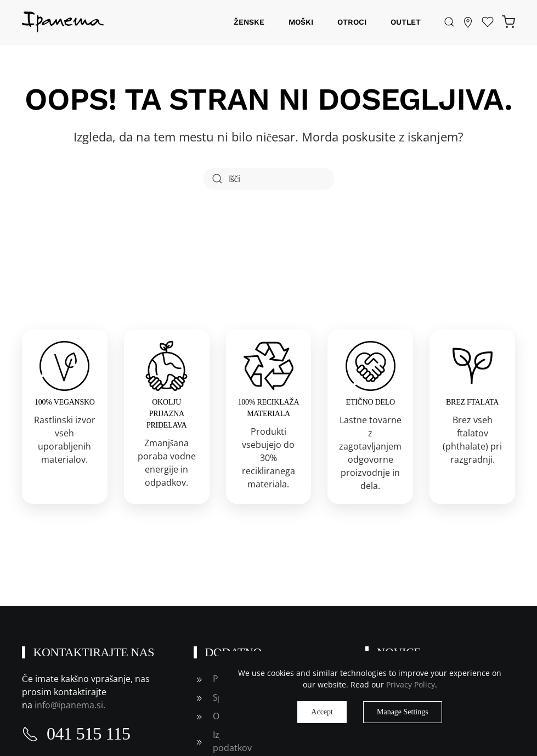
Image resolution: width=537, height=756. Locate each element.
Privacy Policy (411, 684)
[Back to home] (63, 22)
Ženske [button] (249, 22)
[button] (449, 22)
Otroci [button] (352, 22)
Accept (322, 712)
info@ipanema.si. (71, 705)
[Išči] (269, 179)
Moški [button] (301, 22)
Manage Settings (403, 712)
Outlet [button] (406, 22)
